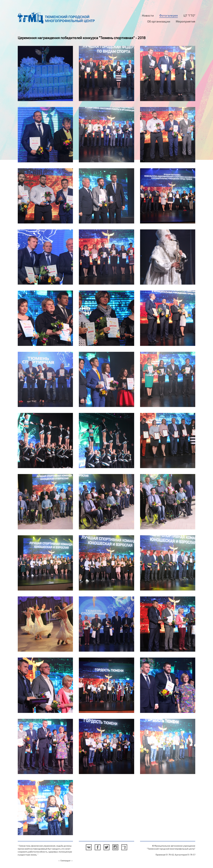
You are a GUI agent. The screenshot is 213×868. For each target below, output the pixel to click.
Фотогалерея (169, 15)
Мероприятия (185, 21)
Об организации (159, 21)
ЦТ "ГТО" (189, 15)
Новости (148, 15)
